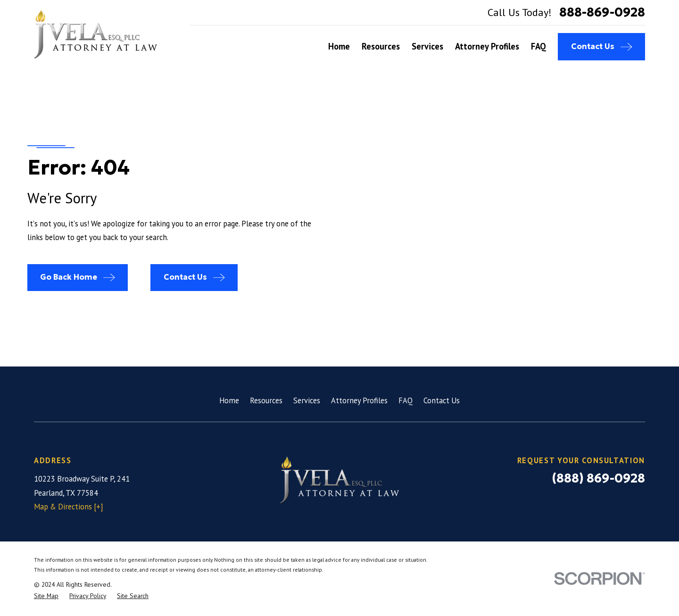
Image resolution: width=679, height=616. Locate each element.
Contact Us (442, 400)
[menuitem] (46, 596)
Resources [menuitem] (381, 46)
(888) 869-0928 (598, 478)
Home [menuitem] (339, 46)
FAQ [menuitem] (538, 46)
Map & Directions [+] (68, 507)
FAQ (406, 400)
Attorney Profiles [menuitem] (487, 46)
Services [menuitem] (427, 46)
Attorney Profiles (359, 400)
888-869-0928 (602, 12)
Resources (266, 400)
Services (307, 400)
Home (229, 400)
